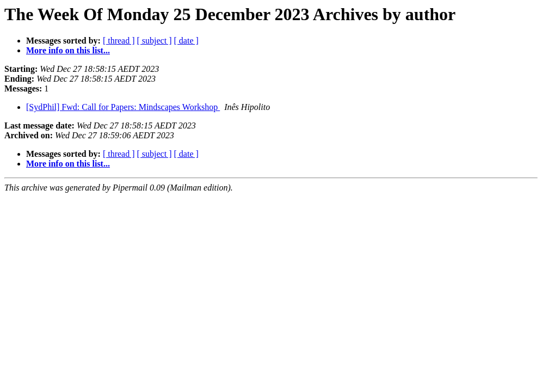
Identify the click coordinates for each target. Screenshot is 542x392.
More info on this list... (68, 50)
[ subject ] (155, 41)
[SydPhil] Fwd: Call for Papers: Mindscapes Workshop (123, 107)
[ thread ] (119, 41)
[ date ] (186, 41)
